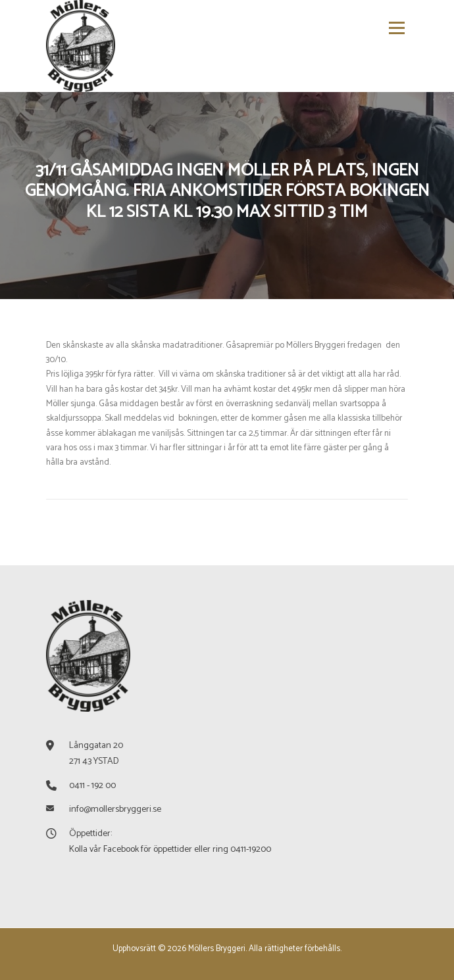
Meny (395, 28)
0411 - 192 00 (92, 786)
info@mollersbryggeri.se (115, 809)
